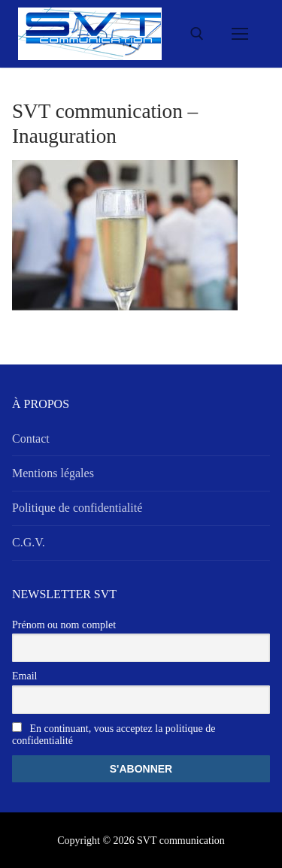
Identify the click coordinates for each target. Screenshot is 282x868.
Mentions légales (53, 473)
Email (24, 676)
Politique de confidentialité (77, 508)
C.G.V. (29, 542)
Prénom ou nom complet (64, 625)
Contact (31, 439)
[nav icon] (240, 34)
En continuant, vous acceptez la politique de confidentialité (114, 734)
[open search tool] (197, 34)
